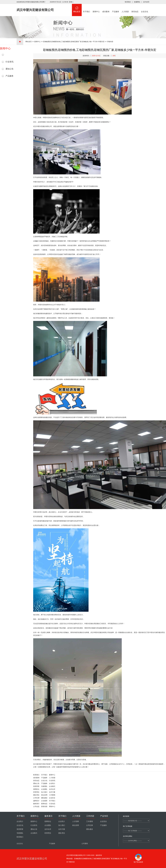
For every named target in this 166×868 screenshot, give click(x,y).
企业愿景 (44, 801)
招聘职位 (36, 789)
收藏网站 (137, 2)
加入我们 (44, 792)
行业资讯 (10, 62)
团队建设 (44, 798)
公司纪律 (36, 798)
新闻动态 (44, 804)
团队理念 (36, 795)
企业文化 (145, 8)
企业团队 (44, 789)
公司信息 (36, 806)
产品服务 (116, 8)
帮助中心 (52, 806)
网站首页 (77, 8)
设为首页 (146, 2)
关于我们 (87, 8)
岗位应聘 (44, 795)
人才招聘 (76, 821)
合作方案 (52, 792)
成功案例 (106, 8)
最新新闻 (10, 55)
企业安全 (52, 798)
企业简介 (52, 783)
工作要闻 (52, 795)
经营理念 (36, 792)
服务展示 (36, 804)
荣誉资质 (44, 806)
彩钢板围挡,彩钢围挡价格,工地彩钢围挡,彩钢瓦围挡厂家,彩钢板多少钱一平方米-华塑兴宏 (74, 42)
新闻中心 (96, 8)
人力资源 (125, 8)
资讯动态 (135, 8)
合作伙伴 (52, 789)
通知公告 (10, 69)
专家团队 (44, 786)
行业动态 (52, 804)
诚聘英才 (36, 801)
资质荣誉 (36, 786)
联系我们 (128, 2)
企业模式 (52, 786)
